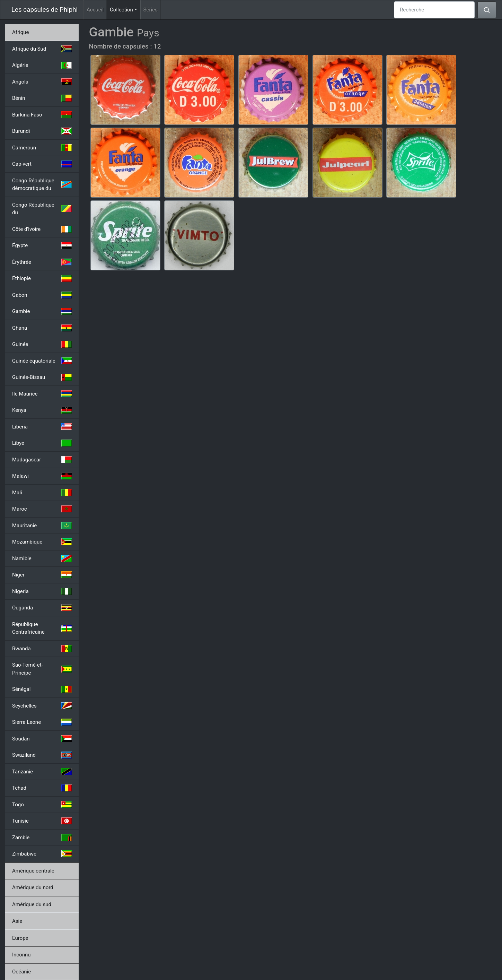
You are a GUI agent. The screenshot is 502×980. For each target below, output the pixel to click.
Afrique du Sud (42, 49)
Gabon (42, 295)
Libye (42, 443)
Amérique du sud (32, 904)
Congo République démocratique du (42, 185)
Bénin (42, 98)
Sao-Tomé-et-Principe (42, 669)
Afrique (20, 32)
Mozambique (42, 542)
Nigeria (42, 591)
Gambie (42, 311)
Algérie (42, 65)
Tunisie (42, 821)
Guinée (42, 344)
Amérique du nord (33, 887)
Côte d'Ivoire (42, 229)
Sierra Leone (42, 722)
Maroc (42, 509)
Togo (42, 805)
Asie (17, 921)
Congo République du (42, 209)
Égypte (42, 245)
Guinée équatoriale (42, 361)
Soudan (42, 739)
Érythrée (42, 262)
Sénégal (42, 689)
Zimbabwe (42, 854)
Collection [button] (125, 9)
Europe (20, 938)
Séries (151, 10)
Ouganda (42, 608)
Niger (42, 575)
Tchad (42, 788)
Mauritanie (42, 526)
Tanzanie (42, 772)
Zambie (42, 838)
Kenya (42, 410)
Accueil (95, 10)
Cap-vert (42, 164)
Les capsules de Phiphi (45, 10)
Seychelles (42, 706)
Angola (42, 82)
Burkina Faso (42, 115)
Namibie (42, 558)
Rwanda (42, 649)
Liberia (42, 427)
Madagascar (42, 460)
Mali (42, 493)
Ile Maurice (42, 394)
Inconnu (21, 955)
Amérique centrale (33, 871)
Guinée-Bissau (42, 377)
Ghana (42, 328)
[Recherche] (434, 10)
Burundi (42, 131)
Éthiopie (42, 278)
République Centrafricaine (42, 628)
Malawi (42, 476)
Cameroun (42, 148)
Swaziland (42, 755)
